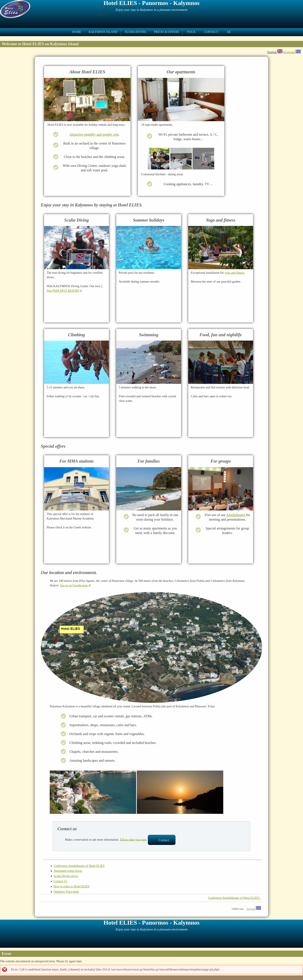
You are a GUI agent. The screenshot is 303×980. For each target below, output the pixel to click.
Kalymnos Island (103, 32)
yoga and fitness (234, 273)
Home (77, 32)
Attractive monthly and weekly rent (94, 134)
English (275, 52)
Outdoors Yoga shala (66, 892)
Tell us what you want (133, 839)
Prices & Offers (167, 32)
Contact (211, 32)
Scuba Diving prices (66, 876)
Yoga (191, 32)
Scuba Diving (136, 32)
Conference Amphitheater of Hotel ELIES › (234, 898)
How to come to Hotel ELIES (72, 886)
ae (229, 32)
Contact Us (60, 881)
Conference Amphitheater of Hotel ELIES (79, 866)
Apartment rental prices (68, 871)
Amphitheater (236, 515)
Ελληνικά (292, 52)
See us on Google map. (75, 585)
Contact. (164, 840)
